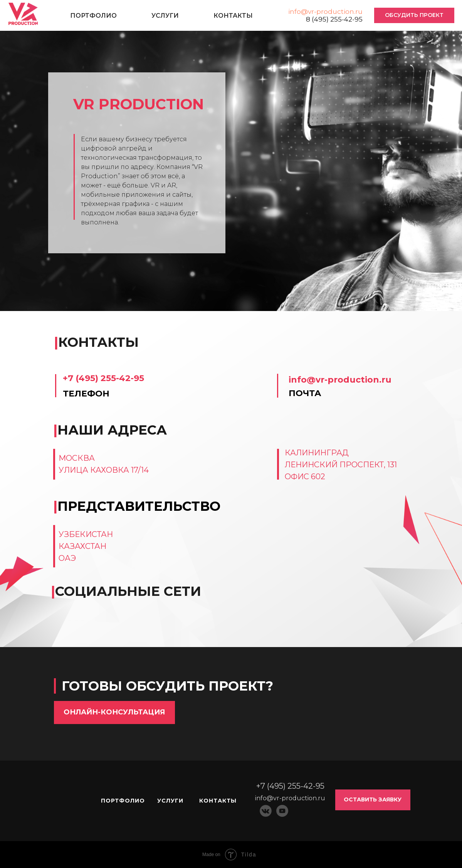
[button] (414, 15)
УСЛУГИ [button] (165, 16)
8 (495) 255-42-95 (334, 19)
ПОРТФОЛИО (93, 16)
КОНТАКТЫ (233, 16)
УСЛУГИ (170, 801)
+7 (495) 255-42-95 (103, 378)
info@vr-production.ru (325, 12)
